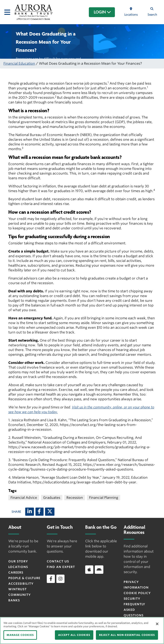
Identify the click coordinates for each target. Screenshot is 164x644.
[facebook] (51, 579)
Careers (16, 572)
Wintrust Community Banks (20, 595)
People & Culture (24, 578)
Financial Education (19, 64)
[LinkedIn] (30, 512)
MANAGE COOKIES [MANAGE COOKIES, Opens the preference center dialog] (20, 635)
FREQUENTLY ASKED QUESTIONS (134, 610)
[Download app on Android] (99, 569)
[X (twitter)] (50, 512)
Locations (18, 567)
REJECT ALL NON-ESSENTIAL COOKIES (127, 635)
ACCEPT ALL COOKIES (74, 635)
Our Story (18, 561)
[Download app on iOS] (89, 569)
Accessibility (21, 584)
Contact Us (58, 561)
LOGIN (102, 12)
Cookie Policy (137, 593)
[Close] (157, 624)
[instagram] (60, 579)
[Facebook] (40, 512)
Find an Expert (61, 567)
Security (132, 599)
